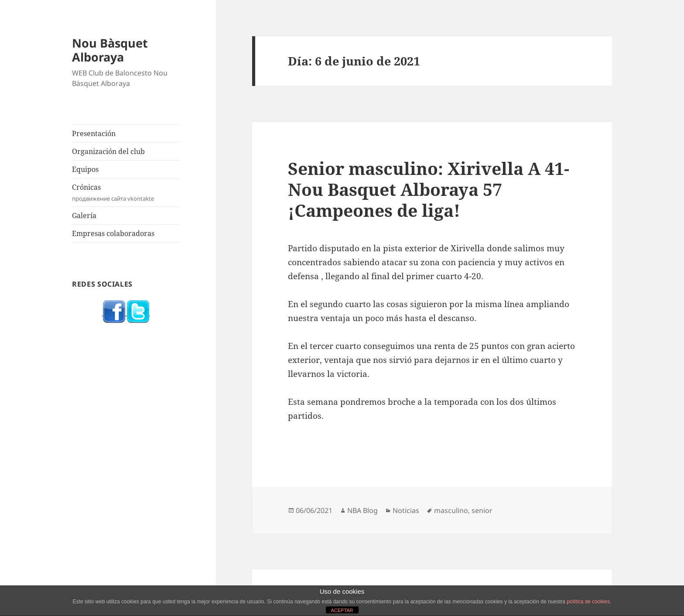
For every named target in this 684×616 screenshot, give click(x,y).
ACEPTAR (342, 610)
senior (482, 510)
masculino (451, 510)
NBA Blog (363, 510)
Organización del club (108, 151)
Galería (84, 216)
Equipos (85, 169)
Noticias (406, 510)
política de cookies (588, 602)
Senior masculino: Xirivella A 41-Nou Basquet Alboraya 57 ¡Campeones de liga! (429, 189)
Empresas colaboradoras (113, 233)
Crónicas (126, 193)
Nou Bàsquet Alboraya (110, 50)
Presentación (94, 133)
